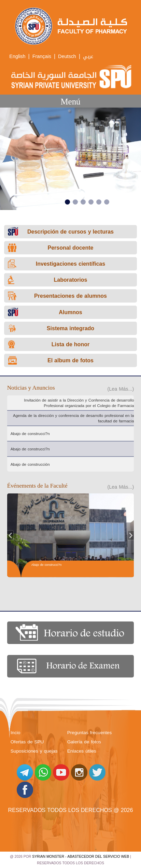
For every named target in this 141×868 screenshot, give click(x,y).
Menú (70, 102)
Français (42, 57)
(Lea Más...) (121, 389)
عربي (88, 57)
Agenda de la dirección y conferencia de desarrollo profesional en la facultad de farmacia (73, 418)
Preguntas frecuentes (89, 733)
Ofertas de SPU (27, 742)
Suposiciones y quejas (34, 751)
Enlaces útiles (82, 751)
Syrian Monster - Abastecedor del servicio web (81, 857)
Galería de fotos (84, 742)
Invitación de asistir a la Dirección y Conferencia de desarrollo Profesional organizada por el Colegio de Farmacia (79, 403)
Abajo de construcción (30, 464)
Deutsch (67, 57)
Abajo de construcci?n (30, 434)
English (17, 57)
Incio (16, 733)
